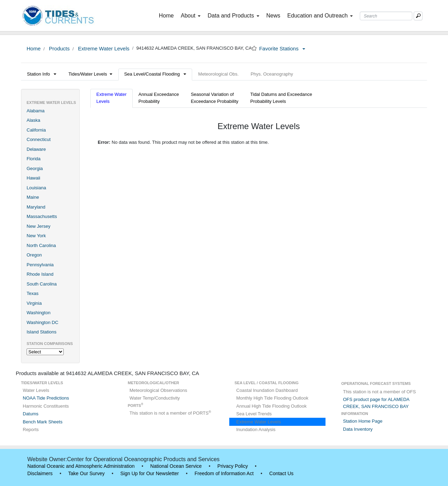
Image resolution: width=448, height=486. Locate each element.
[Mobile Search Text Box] (418, 16)
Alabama (36, 111)
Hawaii (33, 178)
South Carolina (42, 284)
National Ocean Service (176, 466)
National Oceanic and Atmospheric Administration (81, 466)
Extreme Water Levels (103, 48)
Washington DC (43, 322)
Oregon (34, 255)
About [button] (191, 16)
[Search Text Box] (386, 16)
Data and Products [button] (233, 16)
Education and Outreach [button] (320, 16)
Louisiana (36, 188)
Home (168, 15)
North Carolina (41, 245)
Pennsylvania (40, 265)
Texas (33, 293)
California (36, 130)
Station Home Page (363, 421)
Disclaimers (40, 473)
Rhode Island (40, 274)
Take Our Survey (86, 473)
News (273, 16)
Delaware (36, 149)
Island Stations (41, 332)
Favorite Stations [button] (282, 48)
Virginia (34, 303)
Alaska (33, 120)
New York (36, 236)
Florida (34, 159)
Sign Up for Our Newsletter (150, 473)
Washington (38, 313)
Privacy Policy (233, 466)
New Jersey (38, 226)
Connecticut (39, 139)
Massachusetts (42, 216)
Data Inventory (358, 429)
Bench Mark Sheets (43, 422)
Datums (31, 414)
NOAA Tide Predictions (46, 398)
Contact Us (281, 473)
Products (59, 48)
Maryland (36, 207)
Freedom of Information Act (224, 473)
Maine (33, 197)
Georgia (35, 168)
